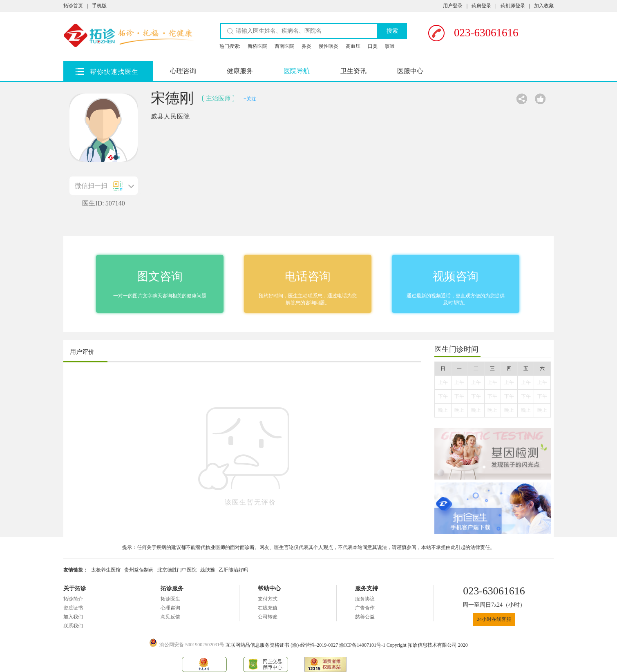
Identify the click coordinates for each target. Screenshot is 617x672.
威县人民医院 (170, 116)
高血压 (353, 46)
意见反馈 (170, 617)
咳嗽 (390, 46)
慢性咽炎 (329, 46)
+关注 (250, 99)
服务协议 (365, 599)
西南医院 (284, 46)
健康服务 (240, 71)
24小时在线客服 (494, 619)
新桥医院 (257, 46)
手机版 (99, 6)
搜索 (392, 31)
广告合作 (365, 608)
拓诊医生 (170, 599)
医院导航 (297, 71)
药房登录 (481, 6)
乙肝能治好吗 (233, 570)
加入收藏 (544, 6)
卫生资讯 (353, 71)
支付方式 (268, 599)
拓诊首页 (73, 6)
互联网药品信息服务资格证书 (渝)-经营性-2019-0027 (282, 645)
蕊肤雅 (208, 570)
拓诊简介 (73, 599)
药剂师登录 (513, 6)
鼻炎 (306, 46)
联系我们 (73, 626)
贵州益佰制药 (139, 570)
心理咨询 (183, 71)
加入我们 (73, 617)
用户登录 (453, 6)
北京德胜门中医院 (177, 570)
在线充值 (268, 608)
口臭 (373, 46)
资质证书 (73, 608)
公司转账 (268, 617)
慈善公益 (365, 617)
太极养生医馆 (106, 570)
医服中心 (410, 71)
